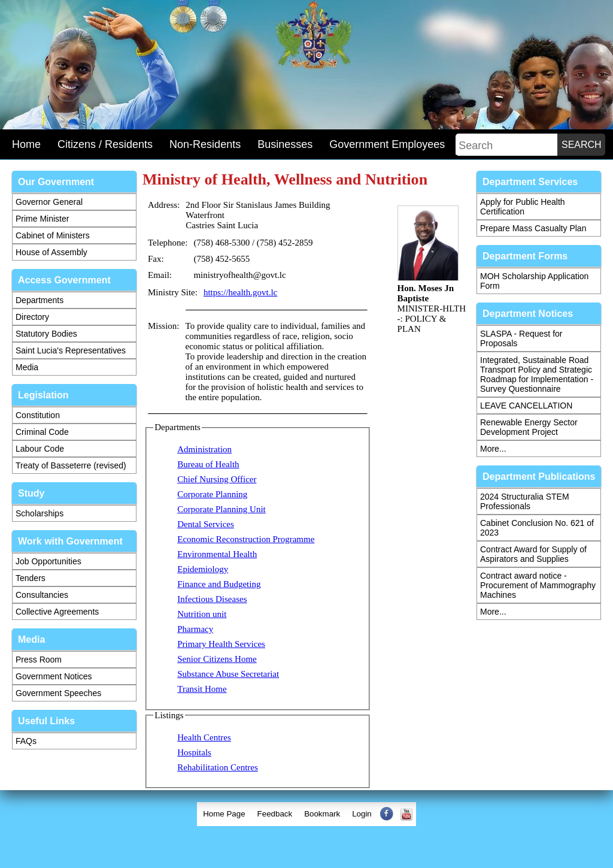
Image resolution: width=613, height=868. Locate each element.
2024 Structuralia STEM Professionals (525, 501)
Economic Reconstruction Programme (246, 539)
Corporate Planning (212, 494)
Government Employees (387, 144)
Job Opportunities (48, 561)
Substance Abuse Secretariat (228, 674)
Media (27, 367)
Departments (40, 300)
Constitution (38, 415)
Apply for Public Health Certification (523, 207)
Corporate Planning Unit (221, 509)
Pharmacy (195, 629)
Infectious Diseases (212, 599)
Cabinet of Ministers (53, 235)
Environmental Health (217, 554)
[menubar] (306, 814)
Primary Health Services (221, 644)
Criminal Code (42, 432)
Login (362, 814)
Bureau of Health (208, 464)
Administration (204, 449)
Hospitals (194, 752)
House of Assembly (51, 252)
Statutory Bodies (46, 334)
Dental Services (206, 524)
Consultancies (42, 595)
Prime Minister (42, 219)
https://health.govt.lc (240, 292)
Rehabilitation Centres (218, 767)
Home (26, 144)
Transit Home (202, 689)
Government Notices (54, 676)
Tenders (31, 578)
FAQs (26, 741)
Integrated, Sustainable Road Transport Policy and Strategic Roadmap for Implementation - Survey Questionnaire (537, 374)
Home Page (224, 814)
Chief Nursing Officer (217, 479)
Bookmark (322, 814)
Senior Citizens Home (217, 659)
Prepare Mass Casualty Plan (533, 228)
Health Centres (204, 737)
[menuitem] (224, 814)
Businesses (285, 144)
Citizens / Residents (105, 144)
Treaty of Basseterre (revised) (71, 465)
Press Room (39, 660)
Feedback (275, 814)
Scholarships (40, 513)
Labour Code (40, 449)
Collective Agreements (57, 612)
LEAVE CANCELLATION (526, 406)
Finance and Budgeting (219, 584)
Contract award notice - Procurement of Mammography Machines (538, 585)
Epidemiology (203, 569)
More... (493, 449)
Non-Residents (205, 144)
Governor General (49, 202)
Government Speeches (58, 693)
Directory (32, 317)
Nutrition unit (202, 614)
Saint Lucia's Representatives (71, 350)
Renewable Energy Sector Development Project (529, 427)
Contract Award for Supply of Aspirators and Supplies (533, 554)
